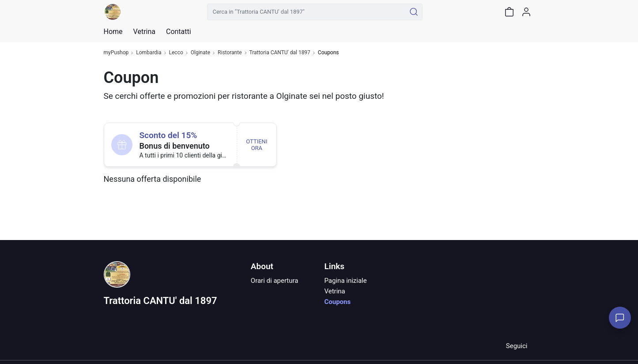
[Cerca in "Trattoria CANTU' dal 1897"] (307, 12)
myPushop (116, 53)
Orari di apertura (275, 281)
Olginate (200, 53)
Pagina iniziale (345, 281)
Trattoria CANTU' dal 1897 (280, 53)
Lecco (176, 53)
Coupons (337, 302)
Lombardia (149, 53)
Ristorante (230, 53)
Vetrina (334, 291)
